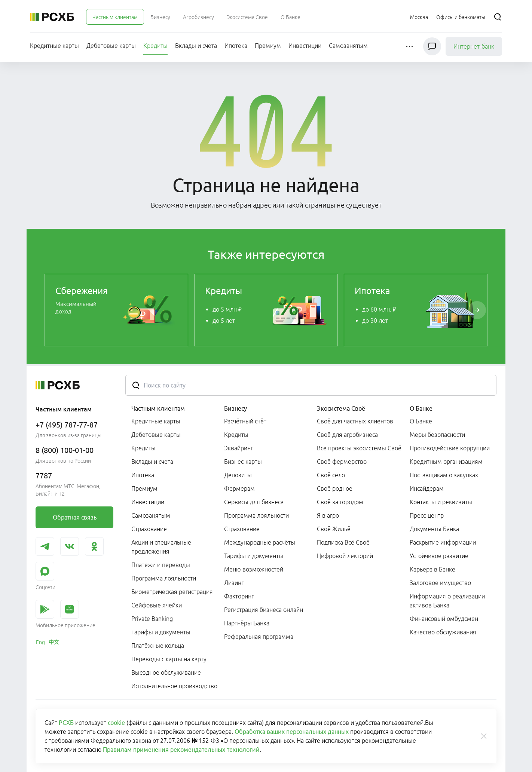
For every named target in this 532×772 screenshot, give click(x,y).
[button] (410, 46)
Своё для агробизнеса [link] (347, 435)
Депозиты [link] (238, 475)
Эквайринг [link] (239, 448)
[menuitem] (115, 17)
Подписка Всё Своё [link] (343, 542)
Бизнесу (236, 408)
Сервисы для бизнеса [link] (254, 502)
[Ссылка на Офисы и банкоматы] (461, 17)
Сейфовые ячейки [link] (157, 605)
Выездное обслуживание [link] (166, 673)
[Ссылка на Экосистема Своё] (247, 17)
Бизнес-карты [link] (243, 462)
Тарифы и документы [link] (161, 632)
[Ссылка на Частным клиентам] (115, 17)
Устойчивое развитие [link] (439, 556)
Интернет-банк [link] (474, 46)
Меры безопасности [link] (437, 435)
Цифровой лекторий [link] (345, 556)
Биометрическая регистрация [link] (172, 592)
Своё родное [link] (335, 488)
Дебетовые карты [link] (156, 435)
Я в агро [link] (328, 515)
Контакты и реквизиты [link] (441, 502)
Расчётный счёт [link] (245, 421)
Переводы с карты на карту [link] (169, 659)
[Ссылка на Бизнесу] (160, 17)
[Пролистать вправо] (477, 310)
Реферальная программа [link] (259, 637)
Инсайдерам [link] (427, 488)
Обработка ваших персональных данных (292, 732)
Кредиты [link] (143, 448)
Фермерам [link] (239, 488)
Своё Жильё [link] (334, 529)
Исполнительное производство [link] (174, 686)
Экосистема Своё (341, 408)
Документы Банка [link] (434, 529)
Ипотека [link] (143, 475)
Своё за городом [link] (340, 502)
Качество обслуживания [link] (443, 632)
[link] (116, 310)
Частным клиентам (158, 408)
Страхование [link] (149, 529)
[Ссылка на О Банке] (291, 17)
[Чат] (432, 46)
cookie (116, 723)
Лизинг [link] (234, 583)
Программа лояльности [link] (164, 578)
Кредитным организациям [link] (446, 462)
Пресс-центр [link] (427, 515)
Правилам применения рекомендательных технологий (181, 750)
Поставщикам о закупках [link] (444, 475)
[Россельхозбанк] (52, 17)
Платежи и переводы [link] (161, 565)
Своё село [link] (331, 475)
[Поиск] (498, 17)
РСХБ (66, 723)
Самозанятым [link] (151, 515)
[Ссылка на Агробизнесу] (198, 17)
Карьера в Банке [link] (432, 569)
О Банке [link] (421, 421)
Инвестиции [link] (148, 502)
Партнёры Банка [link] (247, 623)
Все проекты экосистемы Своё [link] (359, 448)
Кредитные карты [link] (156, 421)
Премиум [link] (144, 488)
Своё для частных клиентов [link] (355, 421)
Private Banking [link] (152, 619)
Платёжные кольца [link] (158, 646)
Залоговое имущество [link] (440, 583)
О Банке (421, 408)
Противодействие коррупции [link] (450, 448)
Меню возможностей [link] (254, 569)
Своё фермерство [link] (342, 462)
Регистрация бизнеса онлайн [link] (264, 610)
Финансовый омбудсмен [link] (444, 619)
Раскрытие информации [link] (443, 542)
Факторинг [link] (239, 596)
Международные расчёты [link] (260, 542)
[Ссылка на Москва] (419, 17)
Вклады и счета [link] (152, 462)
